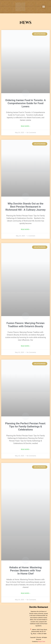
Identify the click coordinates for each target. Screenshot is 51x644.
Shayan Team (42, 641)
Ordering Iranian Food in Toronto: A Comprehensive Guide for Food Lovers (25, 103)
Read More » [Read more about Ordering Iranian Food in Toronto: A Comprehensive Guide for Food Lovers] (25, 126)
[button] (44, 7)
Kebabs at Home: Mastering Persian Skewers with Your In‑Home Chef (26, 571)
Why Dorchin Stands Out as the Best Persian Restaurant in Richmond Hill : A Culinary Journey (26, 207)
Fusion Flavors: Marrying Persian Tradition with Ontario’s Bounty (25, 325)
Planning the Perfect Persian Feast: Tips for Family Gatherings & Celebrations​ (26, 427)
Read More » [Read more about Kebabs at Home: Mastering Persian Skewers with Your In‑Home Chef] (25, 593)
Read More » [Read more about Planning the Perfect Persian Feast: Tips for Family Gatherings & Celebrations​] (25, 449)
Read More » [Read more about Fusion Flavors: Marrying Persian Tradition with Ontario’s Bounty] (25, 346)
